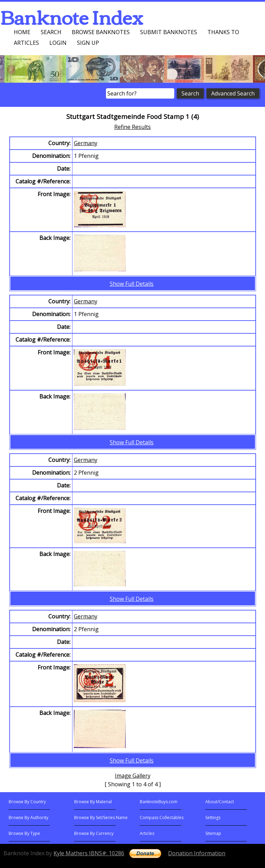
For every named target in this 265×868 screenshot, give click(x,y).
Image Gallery (133, 776)
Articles (26, 43)
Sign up (88, 43)
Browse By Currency (94, 833)
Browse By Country (27, 802)
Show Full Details (132, 284)
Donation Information (197, 853)
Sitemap (213, 833)
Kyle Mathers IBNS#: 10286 (89, 853)
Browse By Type (24, 833)
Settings (213, 817)
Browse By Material (93, 802)
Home (22, 32)
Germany (86, 143)
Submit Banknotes (169, 32)
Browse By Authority (28, 817)
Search (51, 32)
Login (58, 43)
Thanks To (223, 32)
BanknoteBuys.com (159, 802)
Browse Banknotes (101, 32)
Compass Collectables (162, 817)
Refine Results (132, 127)
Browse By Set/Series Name (101, 817)
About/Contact (220, 802)
